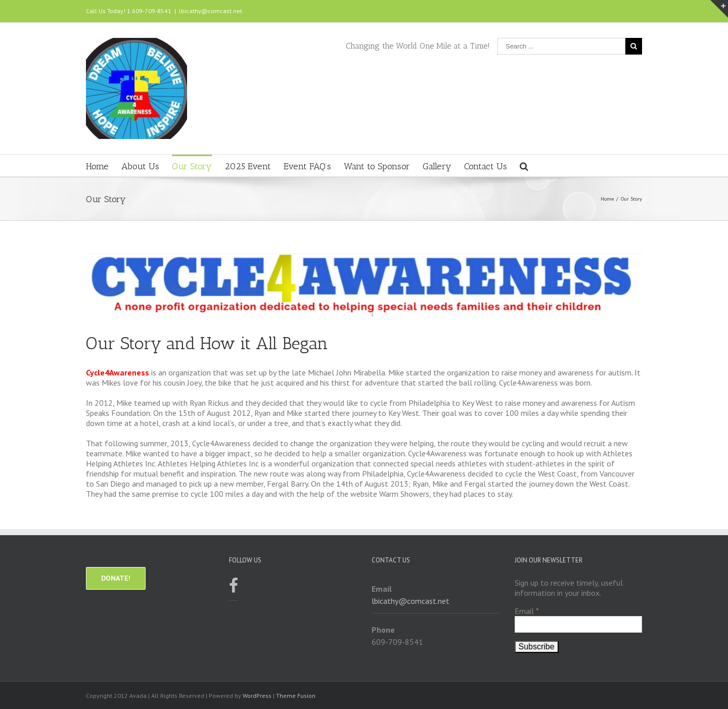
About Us (140, 166)
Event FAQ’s (307, 166)
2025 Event (248, 166)
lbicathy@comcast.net (211, 11)
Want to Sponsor (377, 166)
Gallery (437, 166)
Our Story (192, 166)
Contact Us (486, 166)
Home (97, 166)
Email (527, 611)
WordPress (257, 696)
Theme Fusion (296, 696)
